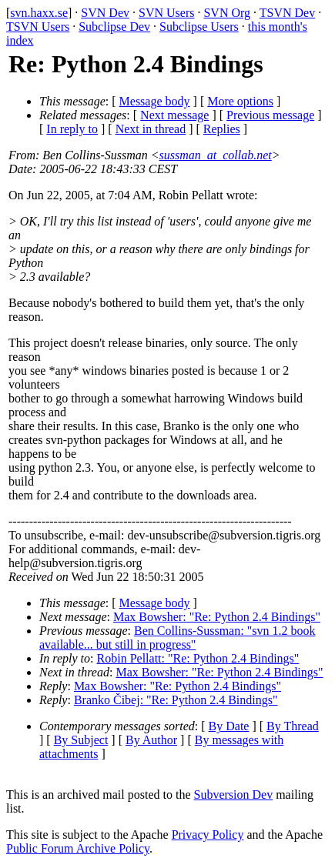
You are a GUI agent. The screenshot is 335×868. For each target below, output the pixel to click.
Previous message (270, 115)
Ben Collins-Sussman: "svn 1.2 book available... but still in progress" (177, 638)
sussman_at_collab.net (216, 155)
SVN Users (166, 13)
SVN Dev (105, 13)
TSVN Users (38, 27)
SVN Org (227, 13)
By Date (229, 726)
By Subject (81, 740)
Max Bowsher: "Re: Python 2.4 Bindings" (217, 617)
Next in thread (151, 129)
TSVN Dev (287, 13)
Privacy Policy (208, 835)
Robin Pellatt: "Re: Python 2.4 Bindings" (198, 658)
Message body (155, 101)
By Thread (293, 726)
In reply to (72, 129)
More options (240, 101)
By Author (151, 740)
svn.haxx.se (39, 13)
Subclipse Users (199, 27)
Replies (222, 129)
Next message (174, 115)
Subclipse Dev (114, 27)
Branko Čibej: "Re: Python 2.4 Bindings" (176, 700)
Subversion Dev (234, 795)
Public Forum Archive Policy (78, 848)
